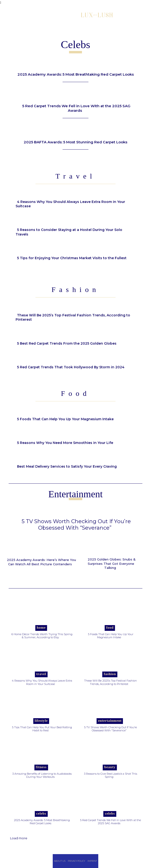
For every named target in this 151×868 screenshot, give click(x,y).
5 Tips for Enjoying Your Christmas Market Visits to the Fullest (72, 258)
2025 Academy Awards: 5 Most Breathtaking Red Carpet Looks (76, 74)
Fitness (41, 767)
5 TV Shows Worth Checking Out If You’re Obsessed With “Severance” (76, 524)
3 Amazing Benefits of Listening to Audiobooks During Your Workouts (42, 775)
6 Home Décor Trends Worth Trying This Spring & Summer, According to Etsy (42, 636)
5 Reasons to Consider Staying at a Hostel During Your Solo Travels (69, 232)
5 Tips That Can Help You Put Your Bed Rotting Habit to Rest (42, 729)
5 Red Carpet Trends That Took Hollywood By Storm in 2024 (71, 367)
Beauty (110, 767)
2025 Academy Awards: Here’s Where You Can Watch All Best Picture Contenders (41, 562)
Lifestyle (41, 721)
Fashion (110, 674)
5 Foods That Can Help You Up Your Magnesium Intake (65, 419)
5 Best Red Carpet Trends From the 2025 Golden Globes (67, 343)
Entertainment (110, 721)
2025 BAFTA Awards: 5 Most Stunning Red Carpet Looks (75, 142)
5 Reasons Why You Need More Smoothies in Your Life (65, 443)
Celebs (41, 813)
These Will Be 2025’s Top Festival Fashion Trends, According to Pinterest (73, 317)
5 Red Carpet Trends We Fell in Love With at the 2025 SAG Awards (76, 108)
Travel (41, 674)
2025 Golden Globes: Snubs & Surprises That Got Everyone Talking (112, 563)
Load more (19, 838)
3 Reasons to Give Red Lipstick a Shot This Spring (110, 775)
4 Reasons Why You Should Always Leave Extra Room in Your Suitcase (70, 204)
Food (110, 627)
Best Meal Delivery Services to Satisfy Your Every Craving (67, 466)
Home (41, 627)
